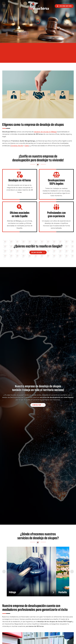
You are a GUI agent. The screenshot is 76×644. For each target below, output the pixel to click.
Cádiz (27, 146)
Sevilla (20, 146)
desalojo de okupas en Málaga (45, 132)
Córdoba (14, 146)
